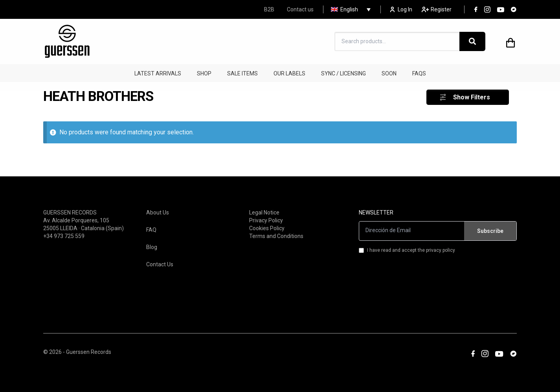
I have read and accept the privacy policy (407, 248)
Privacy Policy (266, 218)
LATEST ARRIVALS (158, 73)
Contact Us (160, 262)
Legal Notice (264, 211)
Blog (152, 245)
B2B (269, 9)
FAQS (419, 73)
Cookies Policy (267, 226)
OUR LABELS (289, 73)
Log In (401, 9)
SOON (389, 73)
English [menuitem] (349, 9)
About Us (158, 211)
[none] (349, 9)
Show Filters (472, 95)
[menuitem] (349, 9)
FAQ (151, 228)
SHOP (204, 73)
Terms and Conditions (276, 234)
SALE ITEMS (242, 73)
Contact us (300, 9)
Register (437, 9)
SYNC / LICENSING (343, 73)
